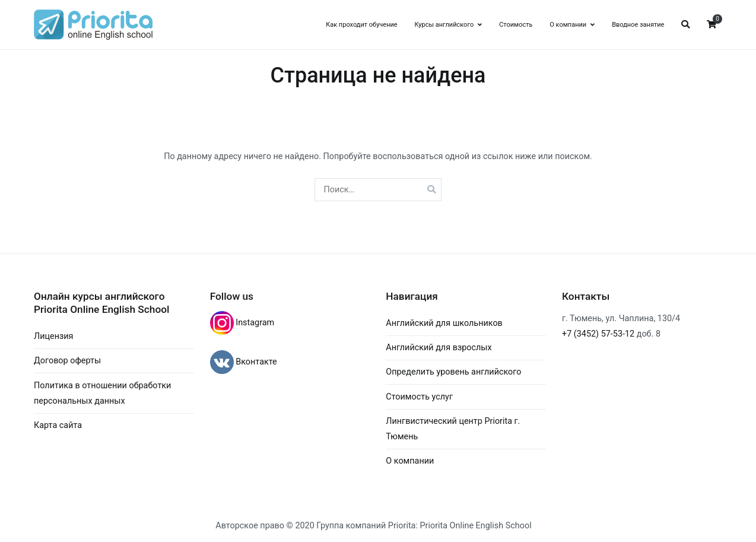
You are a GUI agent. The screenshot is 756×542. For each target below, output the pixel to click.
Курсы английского (444, 25)
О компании (568, 25)
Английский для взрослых (439, 348)
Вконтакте (255, 362)
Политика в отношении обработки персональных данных (102, 393)
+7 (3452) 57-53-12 (598, 334)
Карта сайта (58, 425)
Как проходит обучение (362, 25)
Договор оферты (67, 361)
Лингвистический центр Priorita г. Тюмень (453, 429)
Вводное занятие (638, 25)
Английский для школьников (444, 323)
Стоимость (516, 25)
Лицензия (53, 336)
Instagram (254, 323)
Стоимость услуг (419, 397)
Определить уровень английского (453, 372)
